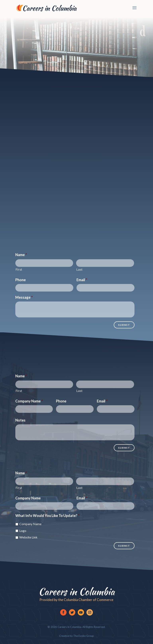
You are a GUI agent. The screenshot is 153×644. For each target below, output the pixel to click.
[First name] (44, 263)
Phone (21, 280)
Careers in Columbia (76, 592)
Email (82, 280)
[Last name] (105, 263)
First (19, 270)
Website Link (28, 537)
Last (79, 270)
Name (21, 255)
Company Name (29, 401)
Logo (23, 531)
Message (24, 297)
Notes (20, 420)
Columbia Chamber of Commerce (89, 600)
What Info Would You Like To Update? (47, 516)
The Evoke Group (83, 636)
